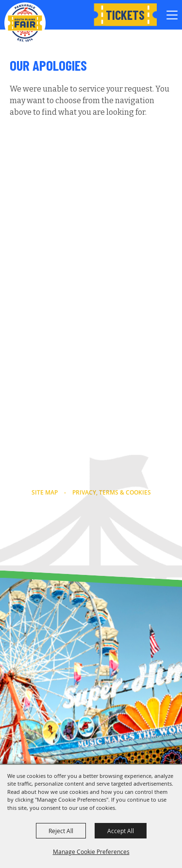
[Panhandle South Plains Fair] (25, 23)
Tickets (125, 15)
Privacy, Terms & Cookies (112, 492)
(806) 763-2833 (91, 464)
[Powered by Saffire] (112, 546)
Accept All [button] (121, 831)
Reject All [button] (61, 831)
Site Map (45, 492)
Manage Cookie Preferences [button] (91, 852)
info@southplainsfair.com (91, 477)
